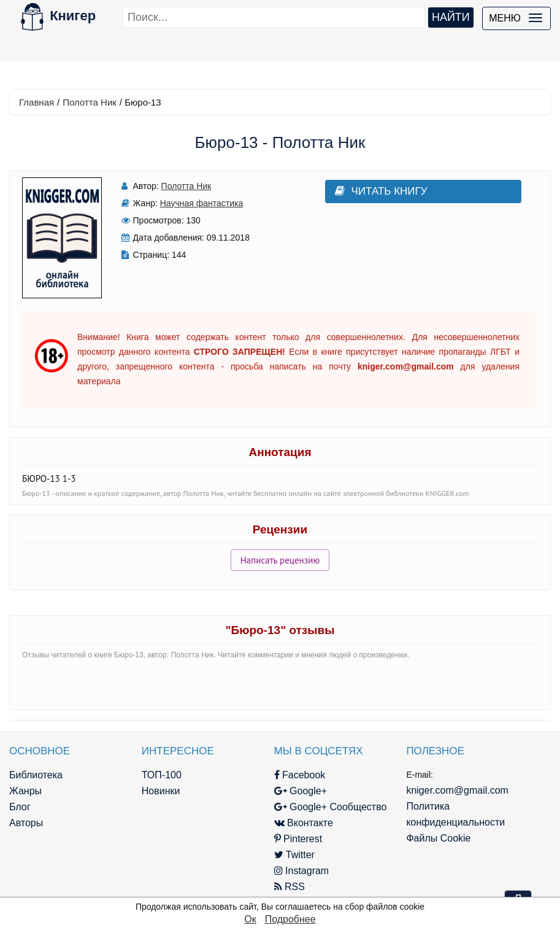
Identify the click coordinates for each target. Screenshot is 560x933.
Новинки (161, 791)
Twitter (294, 855)
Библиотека (36, 775)
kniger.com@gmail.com (457, 790)
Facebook (300, 775)
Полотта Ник (90, 102)
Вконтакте (304, 823)
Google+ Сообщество (331, 807)
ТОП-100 (162, 775)
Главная (36, 102)
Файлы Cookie (438, 838)
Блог (20, 807)
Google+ (301, 791)
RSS (290, 887)
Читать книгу (381, 191)
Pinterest (298, 839)
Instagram (302, 871)
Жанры (25, 791)
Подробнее (290, 919)
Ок (250, 919)
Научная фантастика (202, 203)
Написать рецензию (280, 560)
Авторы (26, 823)
